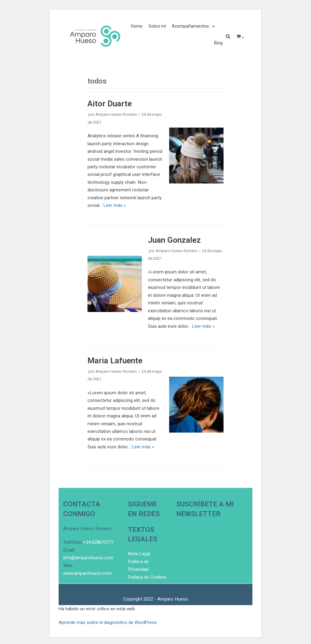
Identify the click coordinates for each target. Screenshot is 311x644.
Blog (218, 43)
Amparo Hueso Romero (116, 114)
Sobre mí (157, 26)
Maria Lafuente (115, 359)
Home (137, 26)
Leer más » (114, 205)
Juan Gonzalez (174, 239)
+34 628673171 (99, 595)
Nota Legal (139, 607)
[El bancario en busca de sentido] (95, 36)
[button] (228, 36)
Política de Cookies (147, 630)
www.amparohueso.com (87, 626)
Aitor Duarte (110, 103)
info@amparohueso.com (88, 611)
